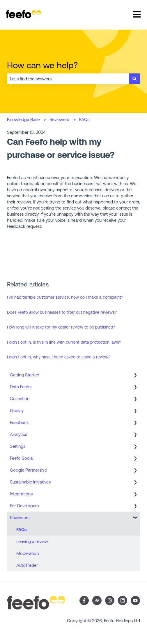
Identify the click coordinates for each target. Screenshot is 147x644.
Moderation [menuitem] (28, 553)
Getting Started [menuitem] (25, 375)
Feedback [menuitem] (19, 422)
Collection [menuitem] (20, 399)
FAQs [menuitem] (22, 530)
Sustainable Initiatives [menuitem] (30, 482)
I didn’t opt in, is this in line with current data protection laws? (64, 342)
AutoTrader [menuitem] (27, 565)
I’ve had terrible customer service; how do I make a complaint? (65, 297)
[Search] (134, 79)
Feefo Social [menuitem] (22, 458)
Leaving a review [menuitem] (32, 541)
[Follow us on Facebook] (84, 600)
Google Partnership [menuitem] (29, 470)
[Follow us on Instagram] (110, 600)
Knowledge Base (23, 119)
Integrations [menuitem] (21, 494)
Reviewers (59, 119)
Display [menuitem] (17, 411)
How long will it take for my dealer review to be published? (61, 327)
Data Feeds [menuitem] (21, 387)
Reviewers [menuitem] (20, 518)
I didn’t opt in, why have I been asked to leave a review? (59, 357)
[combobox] (68, 79)
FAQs (84, 119)
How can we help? (42, 65)
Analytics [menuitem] (18, 434)
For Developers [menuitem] (24, 506)
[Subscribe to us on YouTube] (135, 600)
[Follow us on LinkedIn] (123, 600)
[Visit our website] (97, 600)
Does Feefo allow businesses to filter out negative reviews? (62, 312)
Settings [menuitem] (18, 446)
